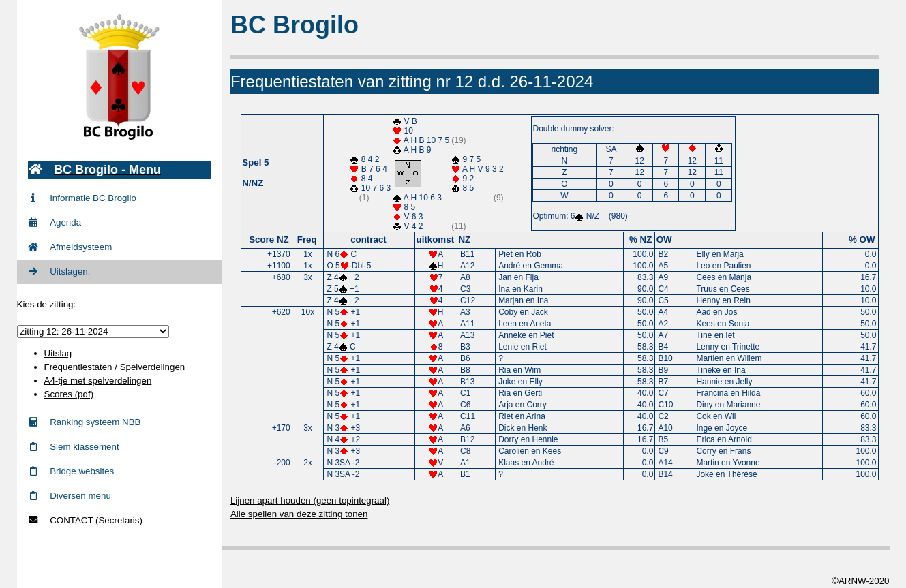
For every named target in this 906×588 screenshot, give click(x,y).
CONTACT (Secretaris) (85, 520)
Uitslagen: (59, 272)
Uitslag (58, 353)
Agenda (55, 222)
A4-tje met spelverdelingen (98, 381)
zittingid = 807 (93, 331)
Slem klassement (74, 447)
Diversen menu (70, 496)
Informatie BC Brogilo (82, 198)
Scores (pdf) (69, 394)
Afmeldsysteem (70, 247)
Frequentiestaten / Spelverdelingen (115, 367)
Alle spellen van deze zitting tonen (301, 514)
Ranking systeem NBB (85, 422)
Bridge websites (71, 471)
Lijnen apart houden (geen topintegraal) (312, 500)
